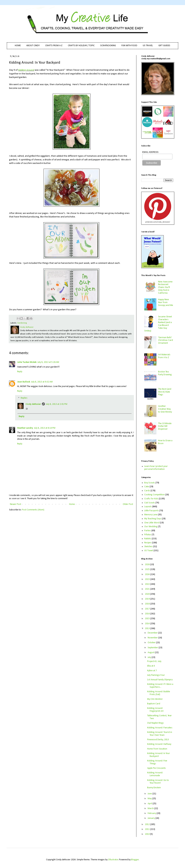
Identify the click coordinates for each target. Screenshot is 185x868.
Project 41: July (154, 661)
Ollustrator (113, 860)
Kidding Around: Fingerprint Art (155, 710)
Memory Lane (151, 515)
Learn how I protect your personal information (156, 468)
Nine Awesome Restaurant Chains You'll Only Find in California (165, 287)
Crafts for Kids (151, 499)
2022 (148, 584)
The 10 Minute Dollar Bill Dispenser (165, 426)
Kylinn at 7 (152, 671)
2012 (148, 824)
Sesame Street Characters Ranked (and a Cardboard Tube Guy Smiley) (158, 324)
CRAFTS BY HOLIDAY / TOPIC (81, 46)
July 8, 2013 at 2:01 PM (57, 404)
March (151, 808)
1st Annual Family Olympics (160, 680)
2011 (148, 829)
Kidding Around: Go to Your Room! (158, 782)
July (150, 657)
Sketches (149, 547)
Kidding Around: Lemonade (155, 774)
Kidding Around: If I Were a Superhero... (160, 686)
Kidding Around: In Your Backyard (159, 755)
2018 (148, 604)
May (150, 799)
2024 (148, 574)
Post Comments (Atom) (33, 510)
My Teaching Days (153, 519)
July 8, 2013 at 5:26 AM (48, 362)
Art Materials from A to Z (164, 356)
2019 (148, 599)
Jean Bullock (24, 382)
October (152, 643)
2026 (148, 565)
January (152, 818)
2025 (148, 569)
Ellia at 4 (151, 666)
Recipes (148, 543)
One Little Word (152, 523)
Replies (24, 398)
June (150, 794)
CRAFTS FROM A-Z (54, 46)
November (153, 638)
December (153, 633)
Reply (20, 372)
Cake (147, 487)
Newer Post (15, 504)
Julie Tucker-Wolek (27, 362)
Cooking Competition (154, 495)
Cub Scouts (150, 503)
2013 (148, 629)
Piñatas (148, 535)
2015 (148, 619)
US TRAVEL (148, 46)
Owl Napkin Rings (155, 723)
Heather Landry (25, 428)
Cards (147, 491)
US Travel (149, 551)
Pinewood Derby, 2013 (158, 740)
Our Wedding (151, 527)
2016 (148, 614)
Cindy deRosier (33, 404)
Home (72, 504)
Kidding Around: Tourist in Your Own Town (160, 734)
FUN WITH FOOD (129, 46)
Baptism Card (154, 704)
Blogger (135, 860)
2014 (148, 624)
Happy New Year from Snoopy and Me (166, 302)
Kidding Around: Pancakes (160, 728)
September (153, 648)
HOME (18, 46)
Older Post (128, 504)
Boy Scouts (150, 483)
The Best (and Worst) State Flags (165, 392)
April (150, 804)
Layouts (148, 507)
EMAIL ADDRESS (150, 152)
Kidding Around (26, 70)
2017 (148, 609)
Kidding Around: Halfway (159, 744)
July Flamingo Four (156, 675)
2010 (148, 834)
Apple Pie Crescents (156, 768)
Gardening (22, 323)
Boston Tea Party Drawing (165, 373)
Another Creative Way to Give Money (165, 409)
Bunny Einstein (154, 788)
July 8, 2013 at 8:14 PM (45, 428)
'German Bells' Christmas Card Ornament (165, 340)
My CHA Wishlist (155, 699)
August (151, 653)
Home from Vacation (157, 749)
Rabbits (148, 539)
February (152, 813)
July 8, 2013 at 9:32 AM (42, 382)
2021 (148, 589)
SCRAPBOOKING (108, 46)
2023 (148, 579)
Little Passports (152, 511)
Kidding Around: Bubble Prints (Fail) (159, 693)
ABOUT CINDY (33, 46)
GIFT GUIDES (164, 46)
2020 (148, 594)
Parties (148, 531)
